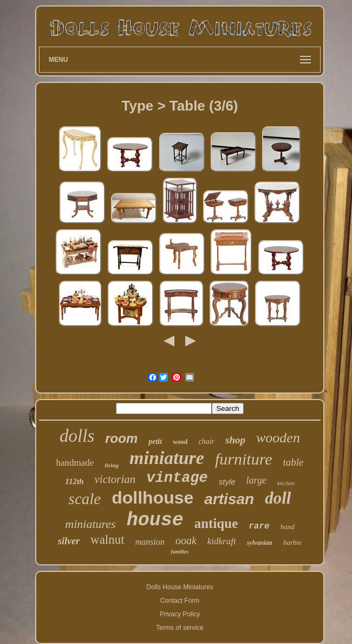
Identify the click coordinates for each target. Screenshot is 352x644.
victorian (115, 479)
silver (69, 541)
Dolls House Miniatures (180, 587)
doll (278, 498)
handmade (75, 463)
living (112, 465)
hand (288, 527)
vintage (177, 478)
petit (155, 442)
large (256, 480)
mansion (150, 542)
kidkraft (222, 541)
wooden (278, 438)
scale (85, 499)
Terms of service (180, 628)
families (180, 552)
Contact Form (180, 601)
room (121, 438)
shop (235, 440)
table (294, 462)
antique (216, 523)
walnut (107, 540)
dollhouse (152, 498)
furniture (244, 459)
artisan (229, 499)
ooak (186, 540)
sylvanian (260, 543)
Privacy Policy (180, 614)
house (155, 520)
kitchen (286, 483)
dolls (77, 436)
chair (207, 442)
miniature (167, 458)
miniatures (90, 524)
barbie (292, 542)
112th (74, 481)
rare (259, 526)
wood (180, 442)
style (227, 482)
